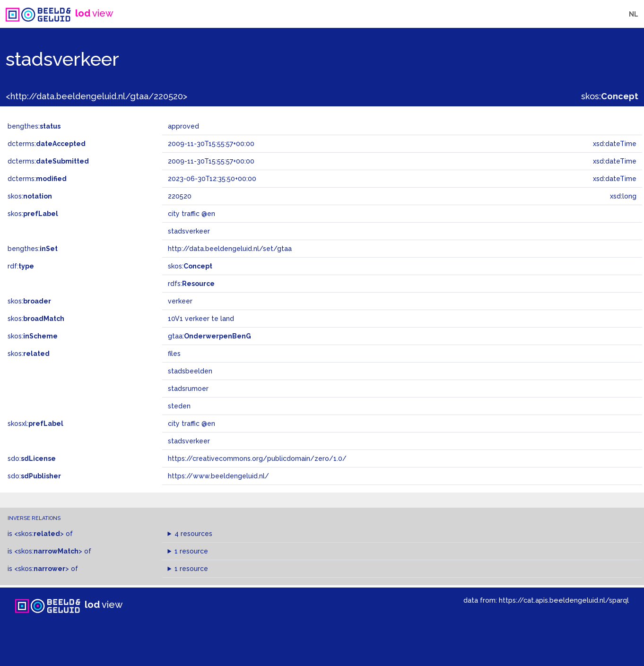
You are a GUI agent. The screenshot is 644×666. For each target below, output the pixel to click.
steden (179, 406)
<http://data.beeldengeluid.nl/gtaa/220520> (96, 96)
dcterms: (47, 144)
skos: (610, 96)
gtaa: (209, 336)
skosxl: (35, 424)
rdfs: (191, 284)
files (174, 354)
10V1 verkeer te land (201, 319)
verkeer (180, 301)
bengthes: (34, 126)
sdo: (32, 458)
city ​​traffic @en (191, 424)
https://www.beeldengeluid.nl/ (218, 476)
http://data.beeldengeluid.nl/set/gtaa (230, 249)
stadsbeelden (190, 371)
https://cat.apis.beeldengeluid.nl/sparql (564, 600)
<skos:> (39, 534)
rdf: (21, 266)
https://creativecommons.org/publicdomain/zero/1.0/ (257, 458)
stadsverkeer (189, 441)
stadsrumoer (188, 389)
